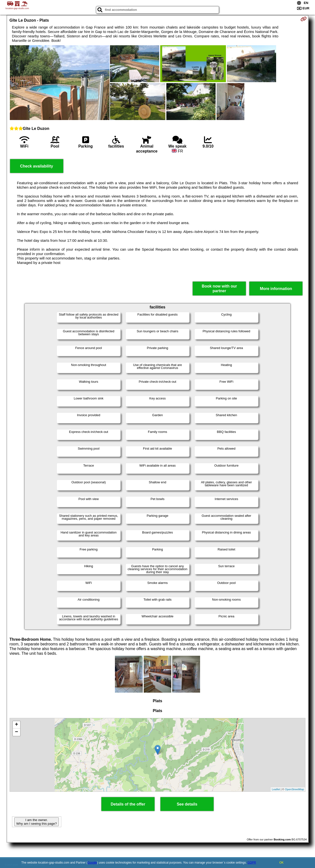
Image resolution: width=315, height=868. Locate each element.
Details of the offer (128, 804)
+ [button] (16, 725)
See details (187, 804)
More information (276, 289)
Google (92, 863)
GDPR (252, 863)
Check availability (36, 166)
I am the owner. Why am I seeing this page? (36, 822)
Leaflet (276, 789)
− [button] (16, 732)
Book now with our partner (219, 289)
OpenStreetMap (295, 789)
